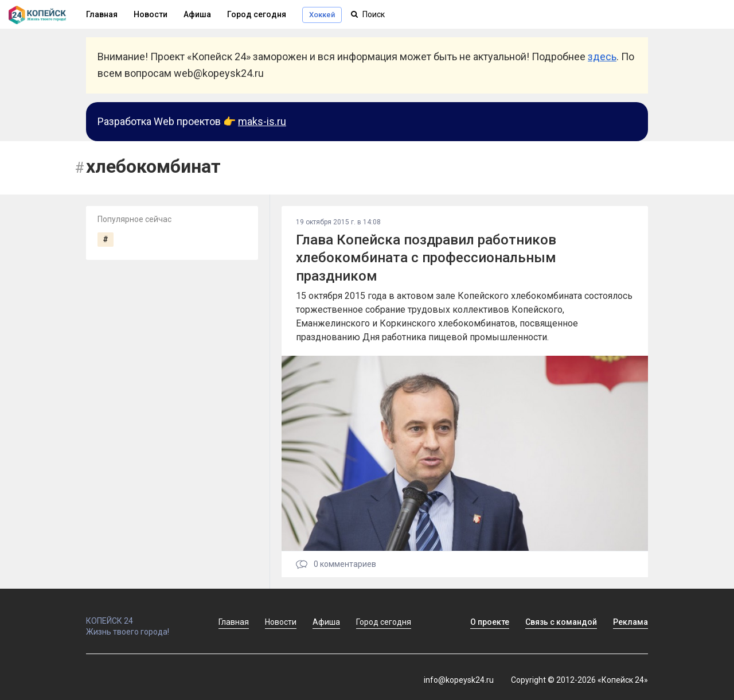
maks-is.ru (262, 121)
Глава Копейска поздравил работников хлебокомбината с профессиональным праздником (426, 258)
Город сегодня (257, 14)
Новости (151, 14)
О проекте (490, 622)
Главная (234, 622)
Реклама (630, 622)
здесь (602, 57)
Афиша (197, 14)
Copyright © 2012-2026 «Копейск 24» (579, 680)
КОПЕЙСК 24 (140, 616)
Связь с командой (561, 622)
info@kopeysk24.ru (459, 680)
